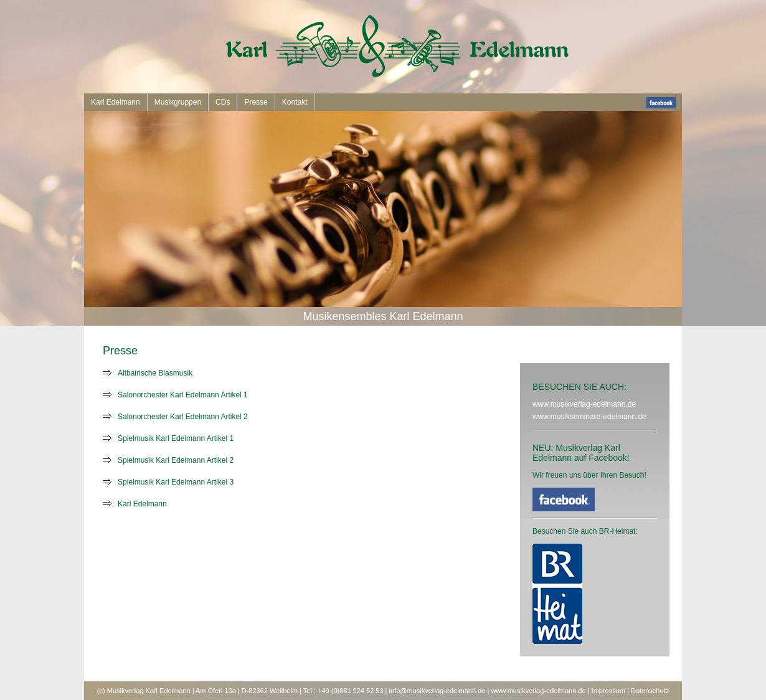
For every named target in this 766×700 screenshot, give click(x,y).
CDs (223, 102)
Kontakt (295, 102)
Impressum (608, 691)
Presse (256, 102)
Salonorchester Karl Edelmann (168, 395)
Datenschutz (650, 691)
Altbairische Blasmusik (155, 373)
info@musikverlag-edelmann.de (437, 691)
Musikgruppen (178, 102)
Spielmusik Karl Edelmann (161, 438)
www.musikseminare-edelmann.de (589, 417)
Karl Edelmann (116, 102)
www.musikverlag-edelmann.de (584, 404)
